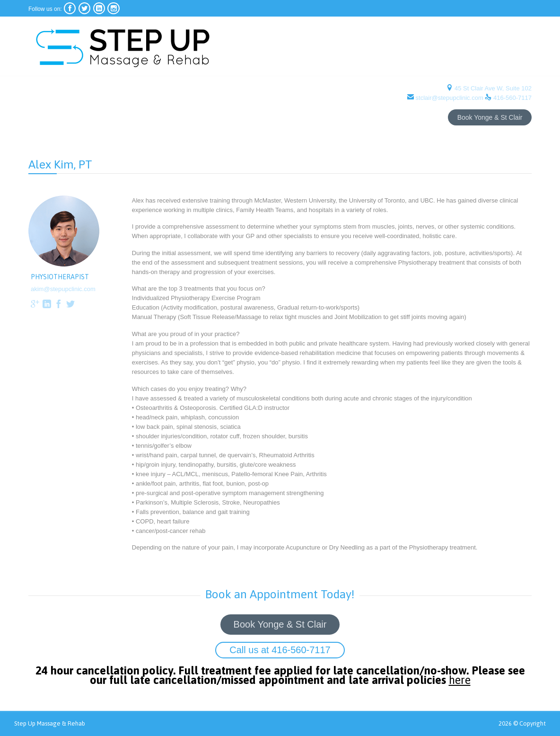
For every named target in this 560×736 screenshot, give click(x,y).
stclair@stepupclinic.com (449, 98)
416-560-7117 (512, 98)
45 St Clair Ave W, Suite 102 (492, 88)
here (467, 682)
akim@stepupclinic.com (63, 289)
